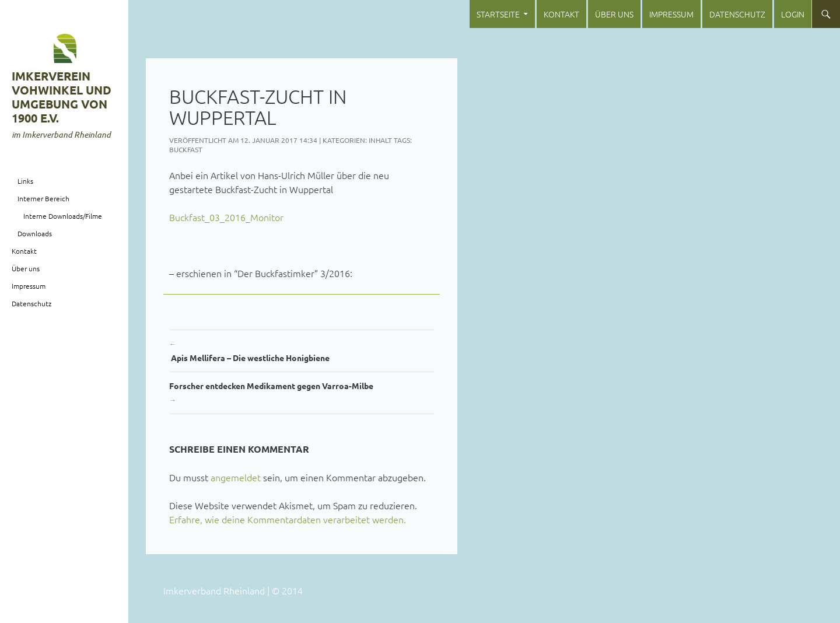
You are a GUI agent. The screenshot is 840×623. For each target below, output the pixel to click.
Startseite (498, 14)
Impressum (671, 14)
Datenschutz (737, 14)
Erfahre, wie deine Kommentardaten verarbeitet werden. (288, 519)
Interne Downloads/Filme (63, 216)
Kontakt (561, 14)
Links (25, 181)
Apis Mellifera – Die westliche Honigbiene (302, 350)
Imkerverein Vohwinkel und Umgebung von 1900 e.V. (62, 97)
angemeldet (236, 477)
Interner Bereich (43, 198)
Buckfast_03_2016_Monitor (226, 217)
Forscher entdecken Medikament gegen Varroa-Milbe (302, 393)
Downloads (35, 233)
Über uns (614, 14)
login (793, 14)
